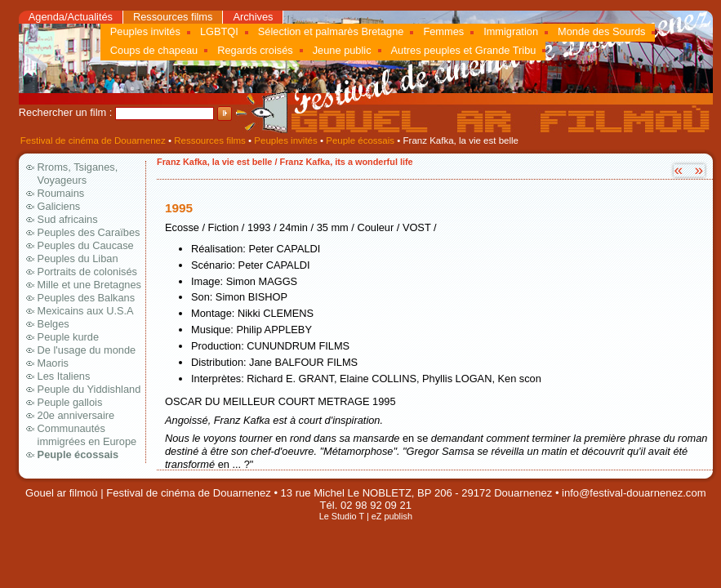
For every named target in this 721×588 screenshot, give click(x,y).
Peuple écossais (360, 140)
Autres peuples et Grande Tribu (464, 50)
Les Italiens (64, 376)
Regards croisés (255, 50)
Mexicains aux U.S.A (86, 311)
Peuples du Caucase (86, 245)
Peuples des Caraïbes (89, 232)
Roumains (61, 193)
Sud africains (68, 219)
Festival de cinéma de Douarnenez (93, 140)
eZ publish (392, 516)
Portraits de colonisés (87, 272)
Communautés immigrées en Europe (87, 435)
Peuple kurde (68, 337)
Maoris (53, 363)
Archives (253, 17)
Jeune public (342, 50)
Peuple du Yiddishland (89, 389)
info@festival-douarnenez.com (634, 493)
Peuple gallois (70, 402)
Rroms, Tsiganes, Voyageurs (78, 174)
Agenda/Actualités (71, 17)
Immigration (511, 31)
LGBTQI (219, 31)
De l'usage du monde (87, 350)
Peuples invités (145, 31)
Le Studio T (342, 516)
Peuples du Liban (78, 258)
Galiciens (59, 206)
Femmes (443, 31)
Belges (53, 324)
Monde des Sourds (601, 31)
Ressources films (173, 17)
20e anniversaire (76, 415)
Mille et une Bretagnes (89, 285)
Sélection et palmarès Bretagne (331, 31)
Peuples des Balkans (87, 298)
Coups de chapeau (154, 50)
